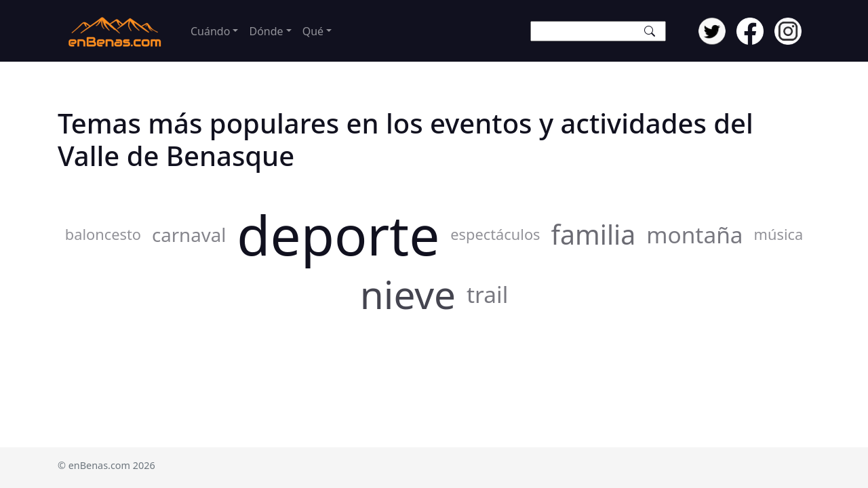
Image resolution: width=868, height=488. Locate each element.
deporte (338, 235)
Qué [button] (313, 31)
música (779, 234)
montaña (694, 235)
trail (487, 294)
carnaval (189, 235)
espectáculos (495, 234)
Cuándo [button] (210, 31)
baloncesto (103, 234)
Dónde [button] (266, 31)
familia (594, 235)
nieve (408, 294)
